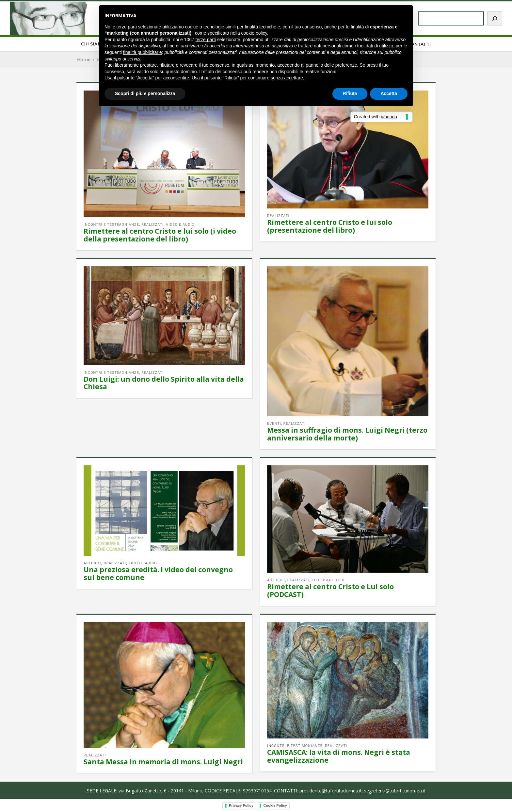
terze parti (206, 40)
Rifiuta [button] (350, 93)
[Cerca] (495, 18)
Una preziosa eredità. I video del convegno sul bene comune (158, 573)
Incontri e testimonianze (111, 225)
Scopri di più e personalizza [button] (145, 93)
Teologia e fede (329, 580)
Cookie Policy (275, 805)
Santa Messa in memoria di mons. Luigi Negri (163, 762)
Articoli (93, 563)
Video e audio (180, 225)
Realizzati (152, 225)
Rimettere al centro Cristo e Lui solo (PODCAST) (330, 590)
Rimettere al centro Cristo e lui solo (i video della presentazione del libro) (160, 235)
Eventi (274, 424)
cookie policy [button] (254, 33)
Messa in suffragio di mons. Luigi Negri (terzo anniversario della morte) (347, 434)
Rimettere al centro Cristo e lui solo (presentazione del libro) (330, 226)
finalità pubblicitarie (143, 52)
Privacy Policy (241, 805)
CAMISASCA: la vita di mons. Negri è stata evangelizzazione (339, 756)
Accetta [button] (389, 93)
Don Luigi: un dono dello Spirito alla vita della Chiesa (164, 383)
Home (83, 59)
